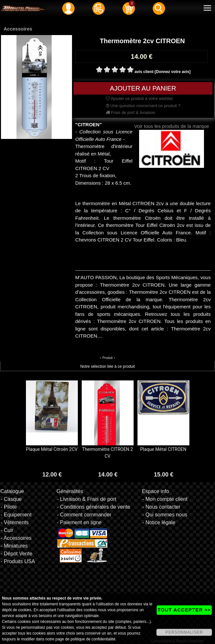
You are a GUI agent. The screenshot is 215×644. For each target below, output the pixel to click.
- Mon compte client (165, 499)
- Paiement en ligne (79, 522)
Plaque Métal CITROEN (163, 449)
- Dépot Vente (17, 554)
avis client (144, 72)
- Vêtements (15, 522)
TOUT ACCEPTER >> (184, 610)
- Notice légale (159, 522)
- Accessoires (16, 538)
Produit (108, 358)
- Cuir (7, 530)
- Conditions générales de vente (93, 507)
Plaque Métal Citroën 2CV (52, 449)
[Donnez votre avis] (173, 72)
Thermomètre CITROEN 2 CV (107, 453)
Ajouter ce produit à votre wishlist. (140, 99)
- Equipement (16, 515)
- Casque (11, 499)
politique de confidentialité (93, 639)
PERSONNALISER (184, 632)
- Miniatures (14, 546)
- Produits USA (18, 561)
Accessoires (18, 29)
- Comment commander (84, 515)
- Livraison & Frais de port (86, 499)
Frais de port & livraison (131, 112)
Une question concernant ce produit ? (143, 106)
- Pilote (9, 507)
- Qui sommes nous (165, 515)
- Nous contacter (161, 507)
